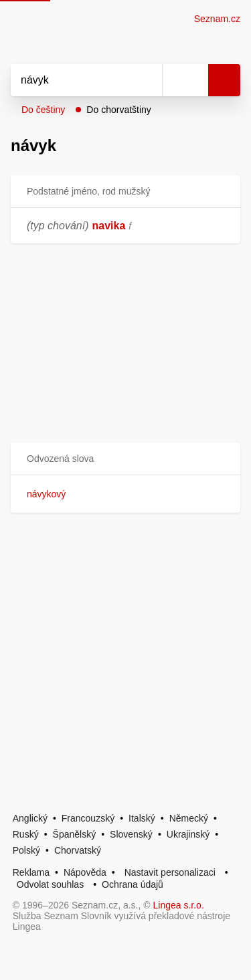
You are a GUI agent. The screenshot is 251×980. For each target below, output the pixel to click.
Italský (142, 818)
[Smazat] (147, 80)
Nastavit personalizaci (170, 872)
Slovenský (131, 834)
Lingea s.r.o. (179, 905)
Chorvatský (78, 850)
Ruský (26, 834)
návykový (46, 494)
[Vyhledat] (72, 80)
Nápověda (85, 872)
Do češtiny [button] (43, 110)
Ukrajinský (188, 834)
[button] (125, 459)
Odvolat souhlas (50, 884)
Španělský (75, 834)
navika (109, 226)
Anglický (30, 818)
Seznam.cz (217, 19)
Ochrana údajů (133, 884)
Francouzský (88, 818)
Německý (189, 818)
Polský (26, 850)
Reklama (31, 872)
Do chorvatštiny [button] (118, 110)
